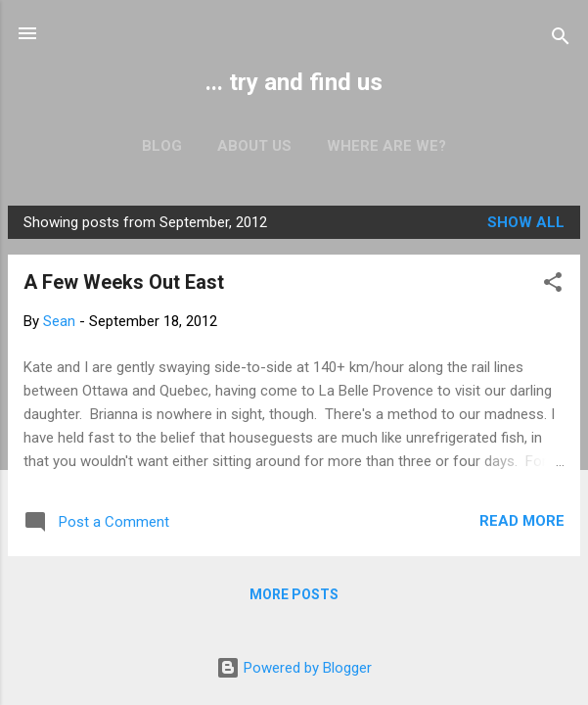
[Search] (561, 40)
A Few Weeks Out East (124, 282)
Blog (162, 146)
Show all (526, 222)
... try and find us (294, 82)
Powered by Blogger (294, 668)
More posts (294, 594)
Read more (522, 521)
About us (254, 146)
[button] (553, 285)
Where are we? (386, 146)
